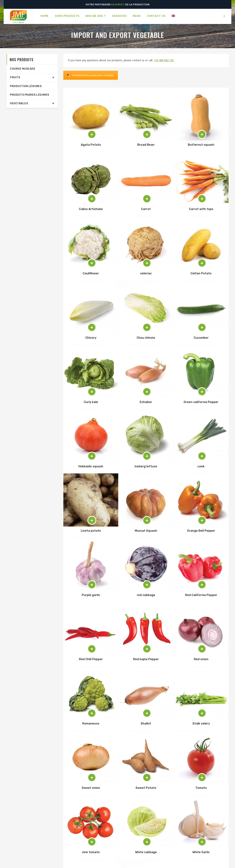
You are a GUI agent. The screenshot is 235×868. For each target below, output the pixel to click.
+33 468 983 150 (164, 60)
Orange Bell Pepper (201, 531)
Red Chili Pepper (91, 659)
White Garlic (201, 852)
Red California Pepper (201, 595)
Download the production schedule (93, 75)
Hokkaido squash (91, 466)
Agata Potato (91, 145)
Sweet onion (91, 788)
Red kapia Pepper (146, 659)
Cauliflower (91, 273)
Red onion (201, 659)
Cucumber (201, 338)
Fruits (15, 77)
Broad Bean (146, 145)
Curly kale (91, 402)
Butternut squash (201, 145)
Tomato (201, 788)
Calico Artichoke (91, 209)
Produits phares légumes (30, 95)
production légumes (26, 86)
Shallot (146, 723)
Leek (201, 466)
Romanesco (91, 723)
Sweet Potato (146, 788)
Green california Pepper (201, 402)
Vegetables (19, 103)
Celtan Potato (201, 273)
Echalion (146, 402)
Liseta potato (91, 531)
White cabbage (146, 852)
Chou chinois (146, 338)
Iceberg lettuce (146, 466)
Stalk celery (201, 723)
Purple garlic (91, 595)
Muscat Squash (146, 531)
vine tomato (91, 852)
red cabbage (146, 595)
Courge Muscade (23, 69)
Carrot (146, 209)
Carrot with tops (201, 209)
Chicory (91, 338)
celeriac (146, 273)
